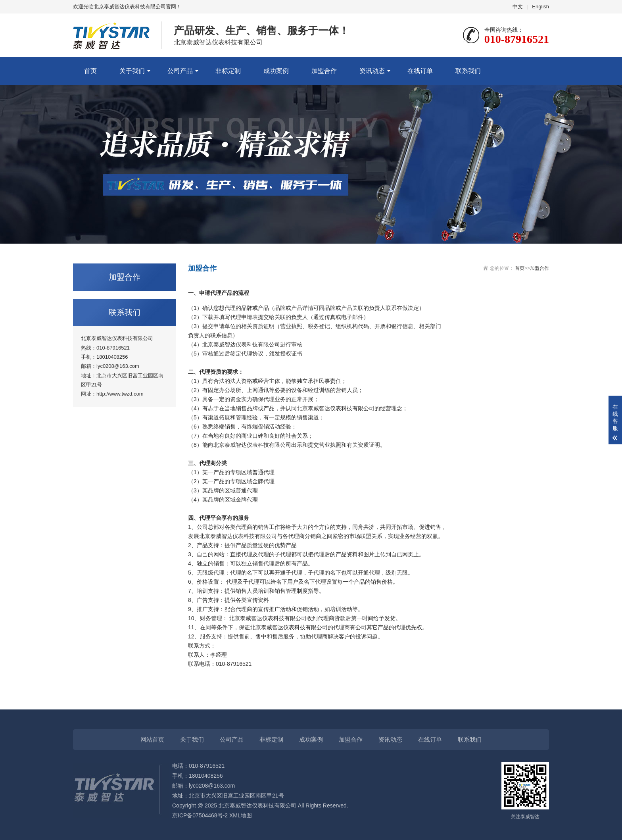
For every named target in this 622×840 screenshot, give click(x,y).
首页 (90, 71)
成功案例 (276, 71)
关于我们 (132, 71)
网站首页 (152, 739)
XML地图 (241, 815)
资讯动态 (372, 71)
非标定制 (228, 71)
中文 (518, 7)
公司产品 (180, 71)
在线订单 (420, 71)
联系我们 (468, 71)
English (540, 7)
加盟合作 (324, 71)
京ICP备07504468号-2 (200, 815)
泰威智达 (225, 344)
